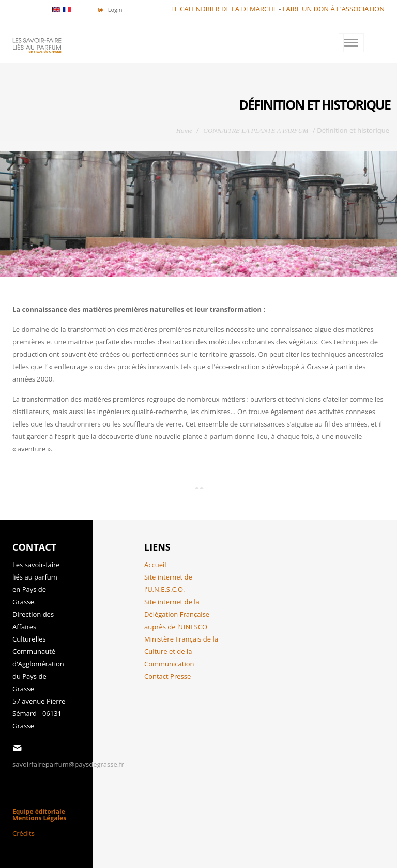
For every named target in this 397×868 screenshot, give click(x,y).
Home (184, 131)
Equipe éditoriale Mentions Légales (39, 815)
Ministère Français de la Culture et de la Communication (181, 651)
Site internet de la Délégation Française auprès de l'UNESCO (177, 614)
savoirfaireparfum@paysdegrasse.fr (68, 764)
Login (114, 10)
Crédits (24, 833)
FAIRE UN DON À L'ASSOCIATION (334, 9)
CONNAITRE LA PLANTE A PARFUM (256, 131)
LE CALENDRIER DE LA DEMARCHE (224, 9)
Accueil (155, 565)
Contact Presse (167, 676)
